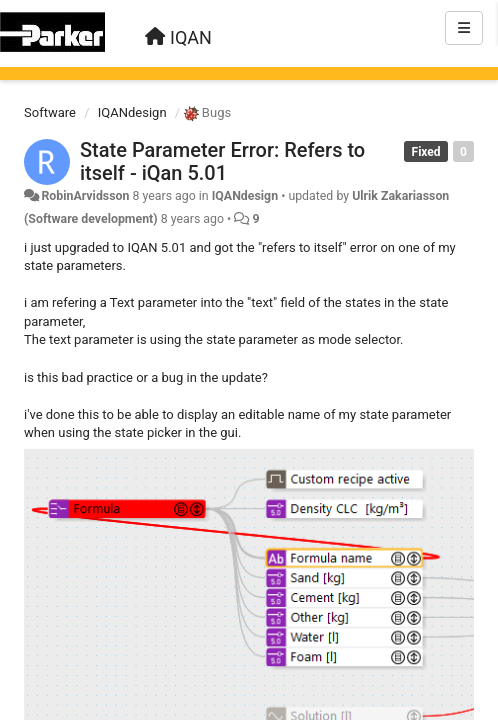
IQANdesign (132, 112)
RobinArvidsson (85, 196)
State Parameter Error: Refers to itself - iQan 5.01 (222, 161)
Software (50, 112)
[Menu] (464, 28)
